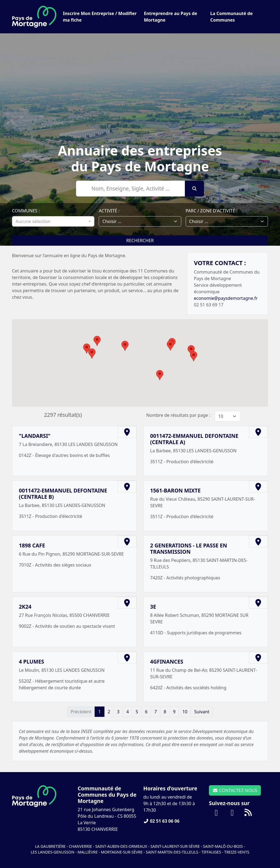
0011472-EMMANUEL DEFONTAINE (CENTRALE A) (194, 439)
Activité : (109, 211)
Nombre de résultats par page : (178, 415)
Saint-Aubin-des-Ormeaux (121, 846)
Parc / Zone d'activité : (212, 211)
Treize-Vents (237, 852)
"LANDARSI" (35, 436)
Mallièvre (87, 852)
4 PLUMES (31, 662)
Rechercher (140, 241)
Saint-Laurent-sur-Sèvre (175, 846)
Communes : (26, 211)
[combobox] (53, 221)
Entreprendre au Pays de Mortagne (170, 17)
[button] (97, 341)
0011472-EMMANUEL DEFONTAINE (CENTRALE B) (63, 494)
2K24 (25, 607)
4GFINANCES (167, 662)
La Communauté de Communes (231, 17)
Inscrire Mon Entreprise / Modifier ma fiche (100, 17)
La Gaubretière (50, 846)
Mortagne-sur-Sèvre (122, 852)
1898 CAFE (32, 545)
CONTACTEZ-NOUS (235, 790)
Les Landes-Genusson (53, 852)
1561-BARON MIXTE (175, 490)
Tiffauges (211, 852)
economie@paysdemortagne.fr (226, 298)
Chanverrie (81, 846)
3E (153, 607)
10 (185, 712)
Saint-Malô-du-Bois (223, 846)
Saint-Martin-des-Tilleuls (172, 852)
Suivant (202, 712)
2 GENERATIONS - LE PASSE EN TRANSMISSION (189, 549)
